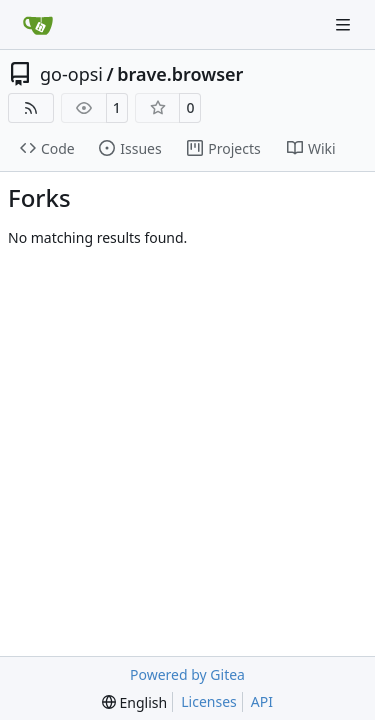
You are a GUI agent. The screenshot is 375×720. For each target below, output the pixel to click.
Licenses (209, 701)
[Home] (38, 25)
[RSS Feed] (31, 108)
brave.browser (180, 74)
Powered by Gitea (187, 674)
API (262, 701)
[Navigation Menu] (345, 24)
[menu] (134, 702)
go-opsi (71, 74)
